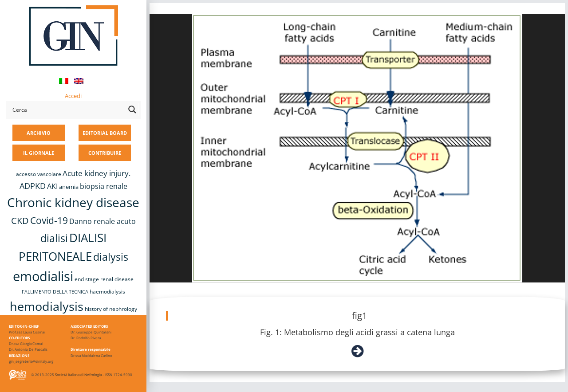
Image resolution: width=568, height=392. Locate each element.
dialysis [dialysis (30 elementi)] (111, 257)
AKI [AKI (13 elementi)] (52, 186)
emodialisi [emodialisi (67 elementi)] (43, 276)
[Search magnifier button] (132, 110)
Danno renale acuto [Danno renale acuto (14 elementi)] (103, 221)
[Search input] (67, 110)
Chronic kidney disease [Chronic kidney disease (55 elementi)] (73, 202)
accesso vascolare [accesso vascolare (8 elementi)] (39, 174)
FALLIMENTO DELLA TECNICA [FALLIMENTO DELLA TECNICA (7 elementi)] (55, 292)
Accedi (73, 96)
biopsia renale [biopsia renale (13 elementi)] (104, 186)
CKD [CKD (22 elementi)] (20, 221)
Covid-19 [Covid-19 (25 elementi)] (49, 220)
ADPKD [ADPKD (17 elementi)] (33, 186)
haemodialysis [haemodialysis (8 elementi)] (107, 292)
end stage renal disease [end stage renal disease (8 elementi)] (104, 279)
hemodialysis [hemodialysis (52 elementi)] (47, 306)
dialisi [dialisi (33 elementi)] (54, 238)
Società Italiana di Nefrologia (78, 374)
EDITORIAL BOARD (105, 133)
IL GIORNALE (39, 153)
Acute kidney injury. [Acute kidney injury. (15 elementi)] (97, 173)
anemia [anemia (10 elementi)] (69, 187)
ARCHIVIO (39, 133)
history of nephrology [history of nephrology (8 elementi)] (111, 309)
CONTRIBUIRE (105, 153)
